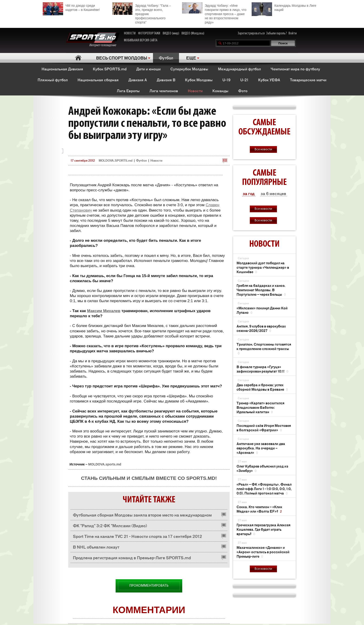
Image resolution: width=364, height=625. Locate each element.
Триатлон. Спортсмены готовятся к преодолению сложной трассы (264, 348)
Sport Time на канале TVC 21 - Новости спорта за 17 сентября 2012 (137, 536)
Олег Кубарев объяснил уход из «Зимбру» (262, 468)
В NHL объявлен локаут (96, 547)
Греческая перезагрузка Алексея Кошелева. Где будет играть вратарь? (263, 529)
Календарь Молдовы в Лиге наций (284, 7)
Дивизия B (166, 80)
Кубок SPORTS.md (110, 69)
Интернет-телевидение (93, 40)
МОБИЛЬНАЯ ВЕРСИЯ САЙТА (141, 40)
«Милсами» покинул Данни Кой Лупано (262, 310)
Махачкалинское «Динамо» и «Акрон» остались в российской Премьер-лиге (263, 552)
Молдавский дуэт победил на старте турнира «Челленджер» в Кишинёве (263, 267)
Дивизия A (138, 80)
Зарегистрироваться (251, 33)
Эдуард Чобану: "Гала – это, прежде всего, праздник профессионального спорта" (142, 13)
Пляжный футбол (53, 80)
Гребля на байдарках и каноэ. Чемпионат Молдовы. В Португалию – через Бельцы (261, 290)
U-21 (244, 80)
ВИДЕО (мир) (171, 33)
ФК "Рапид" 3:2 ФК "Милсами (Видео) (110, 525)
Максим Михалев (104, 311)
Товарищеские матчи (308, 80)
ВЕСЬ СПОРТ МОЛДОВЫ (122, 58)
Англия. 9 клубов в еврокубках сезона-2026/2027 (261, 328)
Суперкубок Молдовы (189, 69)
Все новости (263, 149)
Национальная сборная (98, 80)
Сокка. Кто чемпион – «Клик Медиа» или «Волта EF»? (259, 509)
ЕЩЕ (191, 58)
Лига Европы (128, 91)
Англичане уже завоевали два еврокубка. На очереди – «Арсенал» (261, 448)
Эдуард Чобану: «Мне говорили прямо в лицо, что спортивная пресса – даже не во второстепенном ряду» (214, 13)
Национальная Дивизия (62, 69)
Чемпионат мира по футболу (295, 69)
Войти (293, 33)
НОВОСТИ (130, 33)
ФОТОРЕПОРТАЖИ (149, 33)
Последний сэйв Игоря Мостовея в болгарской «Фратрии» (264, 428)
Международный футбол (239, 69)
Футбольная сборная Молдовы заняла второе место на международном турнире (142, 516)
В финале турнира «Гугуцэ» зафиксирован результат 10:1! (262, 369)
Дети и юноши (148, 69)
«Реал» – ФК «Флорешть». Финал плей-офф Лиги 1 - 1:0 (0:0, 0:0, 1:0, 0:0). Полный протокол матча (264, 489)
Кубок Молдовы (199, 80)
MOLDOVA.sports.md (105, 464)
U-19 (226, 80)
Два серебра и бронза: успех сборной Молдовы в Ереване (262, 387)
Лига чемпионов (164, 91)
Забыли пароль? (277, 33)
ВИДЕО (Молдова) (193, 33)
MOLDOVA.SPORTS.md (115, 160)
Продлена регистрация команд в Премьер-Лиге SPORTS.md (132, 557)
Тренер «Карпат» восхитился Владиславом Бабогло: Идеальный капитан (260, 407)
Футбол (166, 58)
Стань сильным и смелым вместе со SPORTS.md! (149, 478)
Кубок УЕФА (269, 80)
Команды (220, 91)
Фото (243, 91)
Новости (195, 91)
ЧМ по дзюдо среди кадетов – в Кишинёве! (71, 7)
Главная (78, 58)
